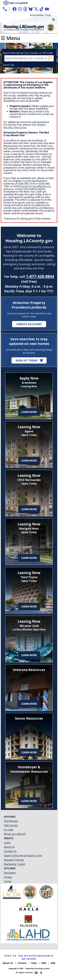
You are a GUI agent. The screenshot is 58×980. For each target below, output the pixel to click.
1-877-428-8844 (40, 276)
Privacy (8, 877)
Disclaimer (10, 873)
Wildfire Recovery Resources (25, 126)
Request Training (14, 860)
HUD (44, 963)
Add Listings (11, 825)
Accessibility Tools (40, 15)
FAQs (34, 963)
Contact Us (10, 851)
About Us (9, 847)
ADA (53, 963)
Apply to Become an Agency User (23, 855)
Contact (22, 963)
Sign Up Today (27, 360)
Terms (8, 881)
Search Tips (9, 65)
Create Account (29, 324)
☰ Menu (10, 38)
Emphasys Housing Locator (38, 968)
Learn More (29, 412)
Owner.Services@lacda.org (35, 186)
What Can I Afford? (15, 834)
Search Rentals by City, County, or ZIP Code (28, 53)
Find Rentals (11, 821)
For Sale (9, 830)
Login (7, 843)
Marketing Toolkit (14, 864)
